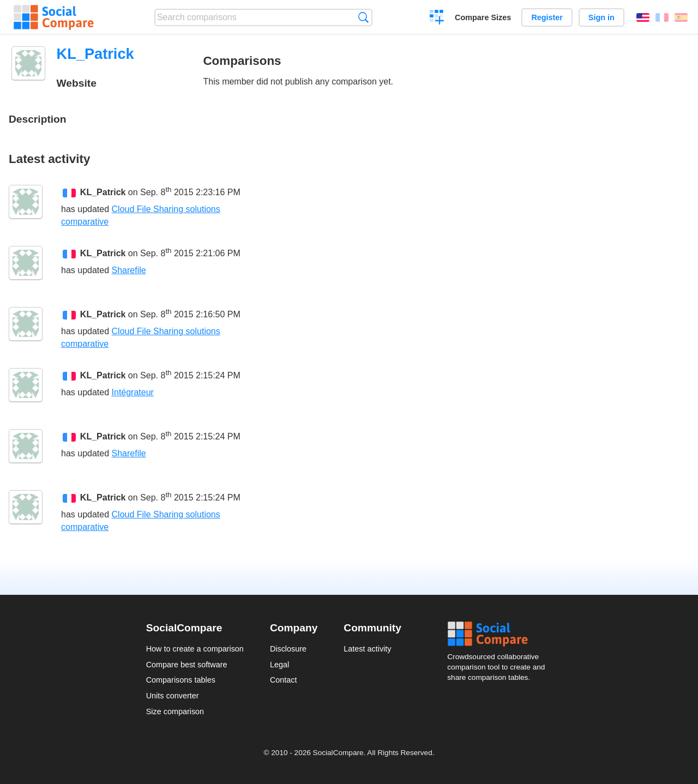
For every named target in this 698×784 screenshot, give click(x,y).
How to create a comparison (195, 649)
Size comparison (175, 711)
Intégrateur (133, 392)
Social (500, 634)
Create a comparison (437, 19)
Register (547, 17)
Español (681, 17)
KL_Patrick (103, 192)
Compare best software (187, 665)
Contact (284, 680)
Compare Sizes (483, 17)
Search (363, 17)
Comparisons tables (181, 680)
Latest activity (367, 649)
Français (662, 17)
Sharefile (129, 270)
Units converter (173, 696)
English (643, 17)
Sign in (601, 17)
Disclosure (288, 649)
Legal (279, 665)
